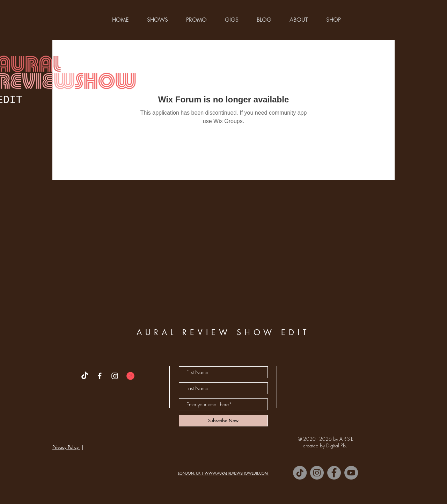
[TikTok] (300, 473)
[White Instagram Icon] (115, 376)
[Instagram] (317, 473)
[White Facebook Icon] (100, 376)
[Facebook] (334, 473)
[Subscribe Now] (223, 421)
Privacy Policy (66, 447)
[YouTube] (351, 473)
